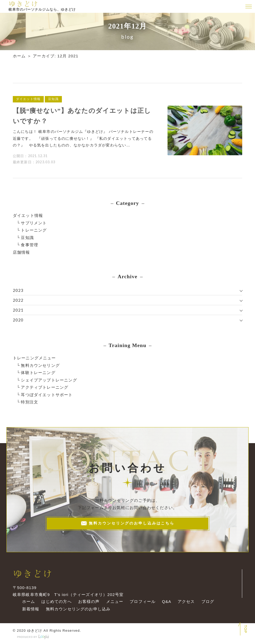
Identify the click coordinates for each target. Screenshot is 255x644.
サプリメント (34, 222)
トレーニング (34, 230)
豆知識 (27, 237)
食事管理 (29, 244)
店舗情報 (21, 251)
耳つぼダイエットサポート (47, 393)
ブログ (207, 601)
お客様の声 (88, 601)
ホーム (19, 56)
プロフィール (142, 601)
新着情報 (30, 609)
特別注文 (29, 400)
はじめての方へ (56, 601)
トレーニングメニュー (34, 357)
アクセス (186, 601)
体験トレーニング (38, 371)
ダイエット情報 (28, 215)
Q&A (166, 601)
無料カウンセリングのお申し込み (77, 609)
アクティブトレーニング (45, 386)
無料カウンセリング (40, 364)
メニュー (114, 601)
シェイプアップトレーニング (49, 378)
